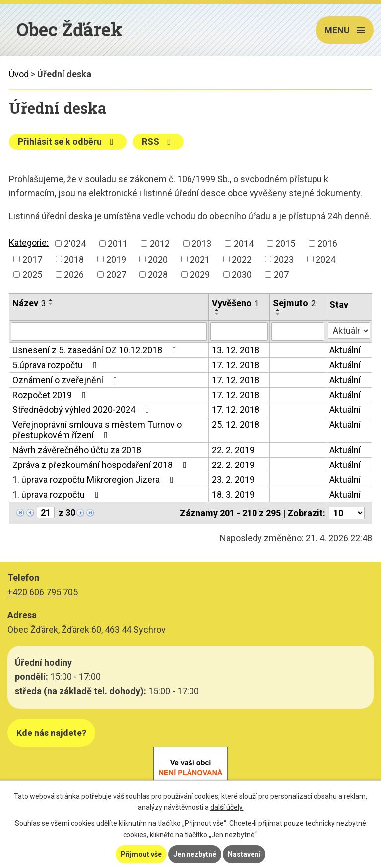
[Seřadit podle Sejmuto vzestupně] (278, 310)
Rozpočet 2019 (51, 395)
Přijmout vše (141, 854)
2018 (74, 259)
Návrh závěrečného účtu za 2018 (77, 450)
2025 (32, 275)
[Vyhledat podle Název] (109, 332)
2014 (244, 243)
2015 (285, 243)
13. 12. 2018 (236, 350)
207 (281, 275)
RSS (159, 142)
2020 (158, 259)
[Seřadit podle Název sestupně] (51, 304)
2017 (32, 259)
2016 (327, 243)
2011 (118, 243)
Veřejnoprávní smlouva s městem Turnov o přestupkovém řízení (97, 430)
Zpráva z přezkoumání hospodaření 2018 (101, 465)
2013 (201, 243)
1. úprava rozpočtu (58, 495)
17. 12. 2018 (236, 365)
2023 (284, 259)
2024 (325, 259)
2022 (242, 259)
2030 (242, 275)
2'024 (75, 243)
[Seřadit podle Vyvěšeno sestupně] (217, 314)
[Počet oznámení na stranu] (347, 513)
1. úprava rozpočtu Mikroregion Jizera (95, 480)
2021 (200, 259)
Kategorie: (29, 242)
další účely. (227, 807)
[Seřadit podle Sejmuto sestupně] (278, 314)
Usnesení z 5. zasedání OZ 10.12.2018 (96, 350)
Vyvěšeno (235, 303)
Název (29, 303)
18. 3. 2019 (233, 495)
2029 (200, 275)
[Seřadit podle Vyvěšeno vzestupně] (217, 310)
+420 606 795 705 (43, 592)
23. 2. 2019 (233, 480)
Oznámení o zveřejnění (67, 380)
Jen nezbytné (195, 854)
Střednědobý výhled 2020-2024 (83, 410)
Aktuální (345, 350)
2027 (116, 275)
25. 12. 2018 (236, 425)
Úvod (19, 74)
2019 (116, 259)
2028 (158, 275)
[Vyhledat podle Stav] (349, 331)
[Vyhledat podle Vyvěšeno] (239, 332)
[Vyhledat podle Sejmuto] (298, 332)
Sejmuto (294, 303)
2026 (74, 275)
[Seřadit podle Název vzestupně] (51, 300)
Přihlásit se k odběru (68, 142)
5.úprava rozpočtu (57, 365)
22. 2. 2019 (233, 450)
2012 (160, 243)
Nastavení (244, 854)
